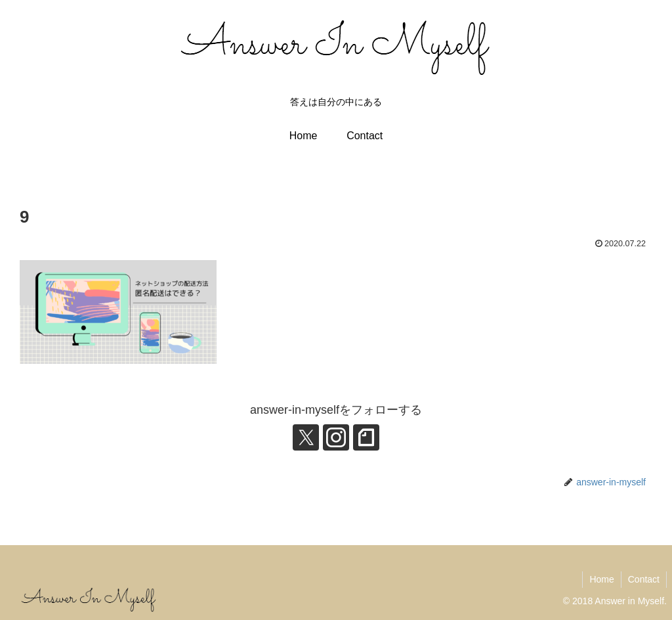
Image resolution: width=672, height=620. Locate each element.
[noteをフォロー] (366, 437)
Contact (644, 579)
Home (601, 579)
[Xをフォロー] (306, 437)
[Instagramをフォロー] (336, 437)
